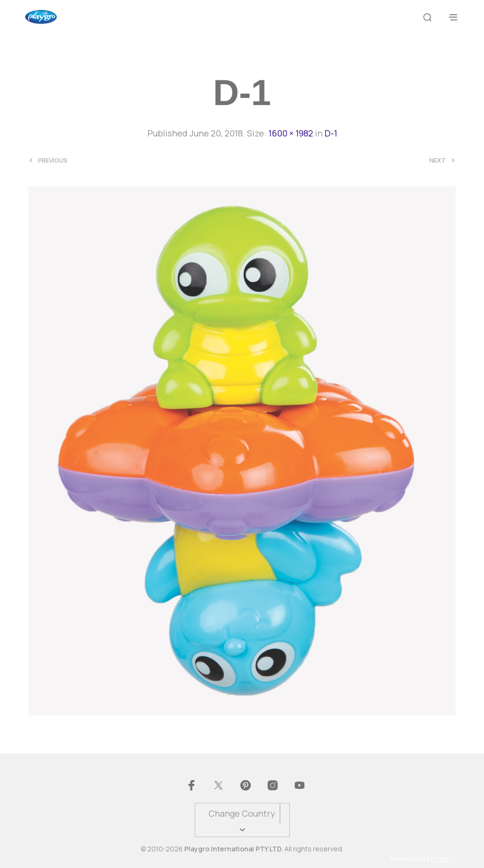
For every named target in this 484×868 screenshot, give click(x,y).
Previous (53, 160)
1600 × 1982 (291, 133)
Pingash (443, 858)
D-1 (331, 133)
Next (438, 160)
